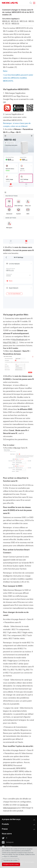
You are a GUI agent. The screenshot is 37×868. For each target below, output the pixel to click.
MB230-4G (6, 21)
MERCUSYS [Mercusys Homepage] (10, 3)
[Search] (31, 3)
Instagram (8, 842)
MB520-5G (15, 23)
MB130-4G (15, 21)
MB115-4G (24, 21)
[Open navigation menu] (34, 3)
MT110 (8, 23)
